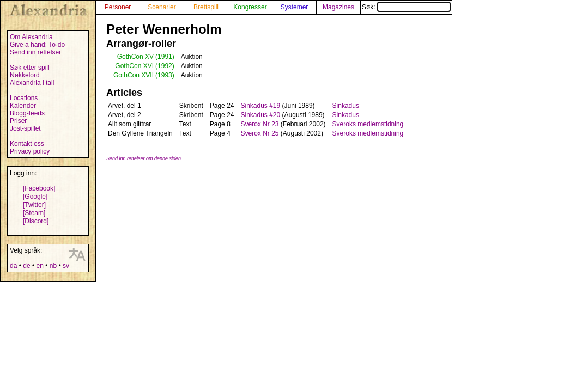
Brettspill (206, 7)
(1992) (165, 66)
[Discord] (36, 221)
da (13, 266)
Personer (118, 7)
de (26, 266)
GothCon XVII (134, 75)
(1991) (165, 57)
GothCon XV (135, 57)
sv (66, 266)
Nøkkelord (25, 75)
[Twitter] (34, 205)
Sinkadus (346, 106)
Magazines (338, 7)
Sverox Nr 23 (259, 124)
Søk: (406, 7)
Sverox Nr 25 (259, 133)
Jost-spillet (25, 128)
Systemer (295, 7)
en (40, 266)
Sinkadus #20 (260, 115)
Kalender (23, 106)
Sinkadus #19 (260, 106)
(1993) (165, 75)
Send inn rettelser (35, 52)
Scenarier (162, 7)
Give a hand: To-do (37, 45)
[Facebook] (39, 188)
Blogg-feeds (27, 113)
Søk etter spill (30, 68)
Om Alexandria (31, 37)
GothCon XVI (134, 66)
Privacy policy (30, 151)
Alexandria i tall (32, 83)
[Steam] (34, 213)
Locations (24, 98)
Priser (18, 121)
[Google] (35, 197)
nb (53, 266)
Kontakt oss (27, 144)
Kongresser (250, 7)
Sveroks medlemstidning (368, 124)
